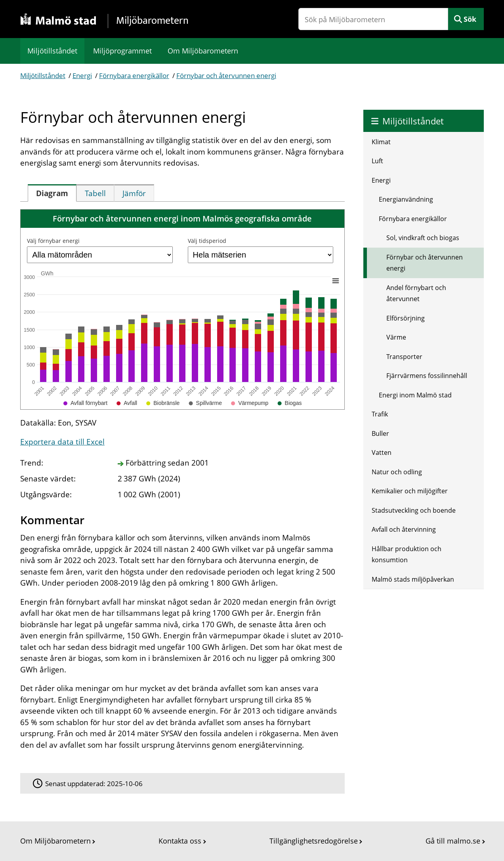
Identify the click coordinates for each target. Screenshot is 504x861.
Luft (377, 161)
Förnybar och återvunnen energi (226, 75)
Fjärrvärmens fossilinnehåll (427, 376)
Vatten (382, 452)
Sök (470, 19)
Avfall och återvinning (404, 529)
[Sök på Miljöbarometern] (373, 19)
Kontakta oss (180, 841)
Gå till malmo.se (453, 841)
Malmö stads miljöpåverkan (413, 579)
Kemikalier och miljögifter (410, 491)
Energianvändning (406, 199)
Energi (82, 75)
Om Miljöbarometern (203, 51)
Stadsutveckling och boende (414, 510)
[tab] (52, 193)
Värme (396, 337)
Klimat (381, 142)
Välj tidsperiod (207, 241)
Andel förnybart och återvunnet (416, 293)
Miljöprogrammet (122, 51)
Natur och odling (397, 472)
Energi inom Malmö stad (415, 395)
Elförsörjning (406, 318)
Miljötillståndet (52, 51)
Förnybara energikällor (134, 75)
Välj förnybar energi (53, 241)
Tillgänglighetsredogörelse (314, 841)
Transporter (404, 357)
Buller (380, 433)
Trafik (380, 414)
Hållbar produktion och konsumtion (407, 555)
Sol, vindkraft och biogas (423, 238)
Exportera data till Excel (62, 442)
